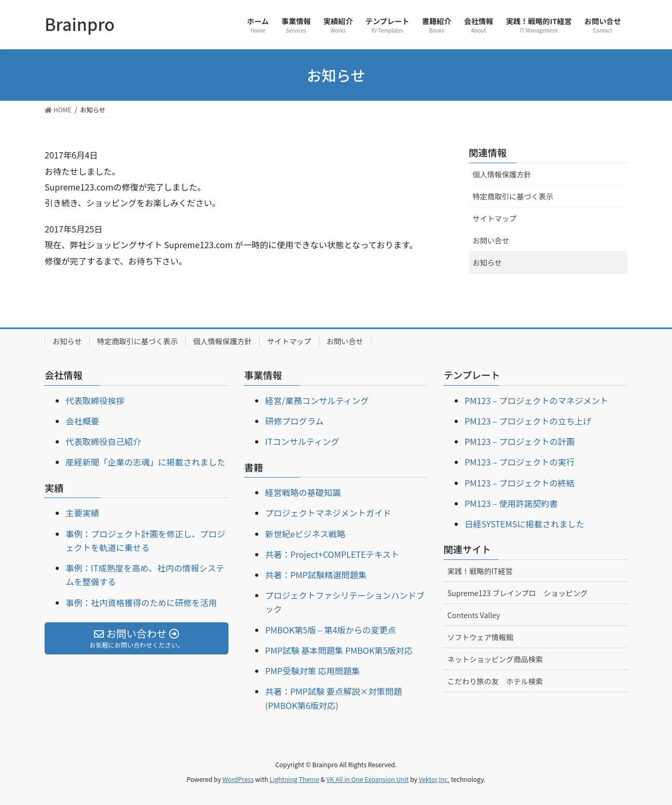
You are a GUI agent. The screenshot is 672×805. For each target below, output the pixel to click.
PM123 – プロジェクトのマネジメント (537, 400)
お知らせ (487, 262)
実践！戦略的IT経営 (480, 571)
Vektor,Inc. (434, 779)
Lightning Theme (294, 779)
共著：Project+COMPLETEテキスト (332, 554)
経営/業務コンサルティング (317, 400)
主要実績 (82, 513)
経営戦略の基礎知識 (303, 492)
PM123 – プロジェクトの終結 (520, 483)
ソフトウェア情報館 (480, 637)
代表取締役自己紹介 (103, 441)
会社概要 (82, 421)
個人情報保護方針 (502, 174)
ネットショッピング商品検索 (495, 659)
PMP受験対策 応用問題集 (313, 671)
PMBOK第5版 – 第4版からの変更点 (330, 630)
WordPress (238, 779)
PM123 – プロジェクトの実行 (520, 462)
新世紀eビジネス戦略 (305, 534)
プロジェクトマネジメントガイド (328, 513)
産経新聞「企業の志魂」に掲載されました (145, 462)
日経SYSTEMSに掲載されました (524, 524)
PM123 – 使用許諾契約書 (511, 503)
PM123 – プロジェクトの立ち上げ (528, 421)
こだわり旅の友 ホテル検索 (495, 681)
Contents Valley (474, 615)
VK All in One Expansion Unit (368, 779)
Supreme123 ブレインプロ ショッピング (517, 593)
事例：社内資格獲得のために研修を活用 (141, 602)
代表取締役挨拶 (95, 400)
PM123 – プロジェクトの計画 (520, 441)
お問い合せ (491, 240)
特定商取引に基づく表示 (513, 196)
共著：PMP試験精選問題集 (316, 575)
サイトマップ (495, 218)
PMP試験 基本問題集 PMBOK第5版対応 (339, 650)
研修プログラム (295, 421)
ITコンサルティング (302, 441)
